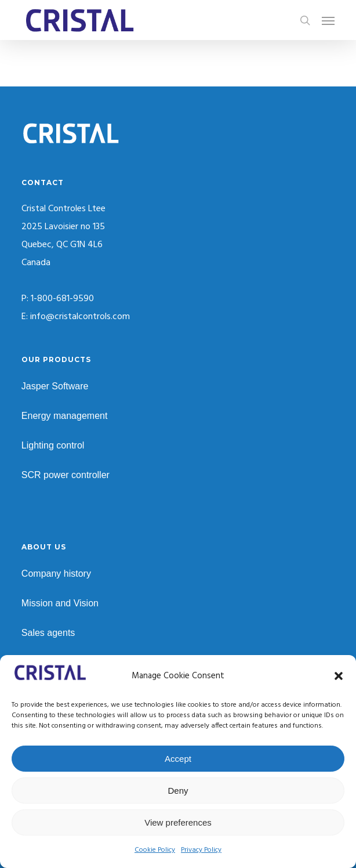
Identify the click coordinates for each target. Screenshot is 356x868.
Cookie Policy (155, 850)
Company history (56, 574)
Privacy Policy (201, 850)
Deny (178, 791)
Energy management (65, 416)
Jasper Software (55, 386)
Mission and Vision (60, 603)
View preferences (178, 822)
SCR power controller (66, 475)
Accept (178, 759)
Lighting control (53, 445)
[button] (339, 676)
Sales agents (48, 633)
